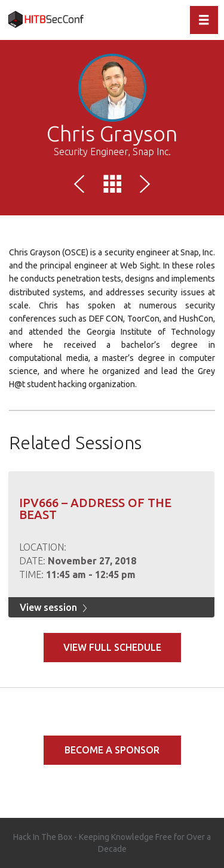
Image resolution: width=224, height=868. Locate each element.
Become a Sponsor (112, 750)
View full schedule (112, 647)
